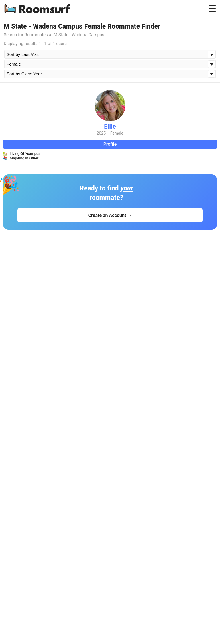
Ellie (110, 126)
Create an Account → (110, 215)
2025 (101, 133)
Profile (110, 144)
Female (117, 133)
